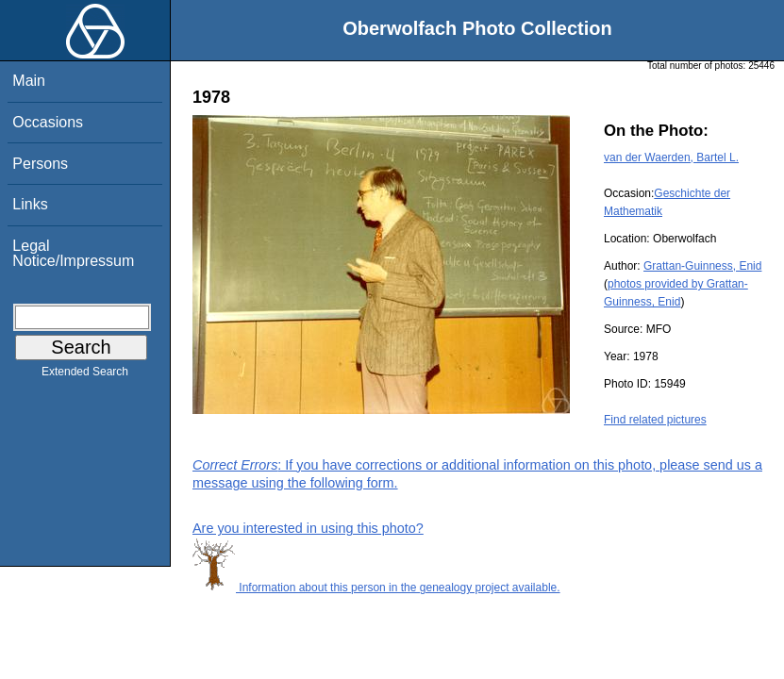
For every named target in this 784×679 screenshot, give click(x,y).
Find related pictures (655, 420)
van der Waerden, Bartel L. (671, 157)
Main (29, 81)
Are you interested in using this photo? (308, 528)
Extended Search (85, 375)
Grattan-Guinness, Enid (702, 266)
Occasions (48, 122)
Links (30, 204)
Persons (40, 164)
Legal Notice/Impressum (73, 253)
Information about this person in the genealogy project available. (376, 588)
